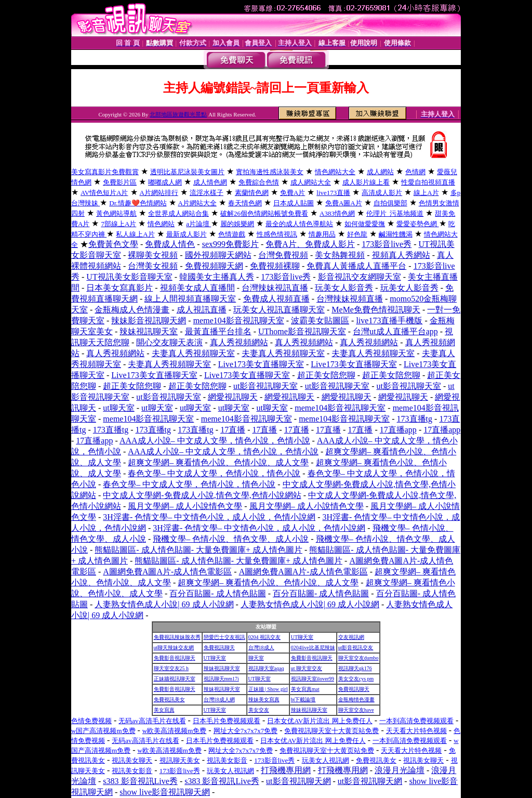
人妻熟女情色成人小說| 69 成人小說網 (164, 604)
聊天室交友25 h (171, 668)
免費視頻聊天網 (214, 266)
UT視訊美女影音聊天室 (129, 277)
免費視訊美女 (169, 699)
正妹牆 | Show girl (268, 689)
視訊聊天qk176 (355, 668)
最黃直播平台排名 (218, 331)
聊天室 (256, 658)
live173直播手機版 (389, 320)
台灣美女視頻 (153, 266)
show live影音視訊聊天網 (165, 792)
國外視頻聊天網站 (218, 255)
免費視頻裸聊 (275, 266)
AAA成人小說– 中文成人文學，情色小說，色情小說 (215, 441)
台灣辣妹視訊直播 (275, 288)
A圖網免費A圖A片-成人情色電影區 (167, 572)
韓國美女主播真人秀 (217, 277)
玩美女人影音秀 (344, 288)
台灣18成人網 (219, 699)
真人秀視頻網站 (239, 342)
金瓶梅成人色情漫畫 (132, 310)
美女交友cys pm (356, 679)
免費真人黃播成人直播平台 (356, 266)
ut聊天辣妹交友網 (174, 647)
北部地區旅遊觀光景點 (178, 114)
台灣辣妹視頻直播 (350, 299)
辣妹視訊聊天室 (149, 331)
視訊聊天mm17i (221, 679)
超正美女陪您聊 (326, 375)
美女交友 (259, 710)
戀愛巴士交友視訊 (224, 637)
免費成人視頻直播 (276, 299)
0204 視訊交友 (265, 637)
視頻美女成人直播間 (197, 288)
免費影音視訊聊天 (175, 658)
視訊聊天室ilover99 (312, 679)
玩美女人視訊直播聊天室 (279, 310)
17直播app (398, 430)
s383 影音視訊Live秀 (140, 781)
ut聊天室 (118, 408)
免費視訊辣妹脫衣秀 (177, 637)
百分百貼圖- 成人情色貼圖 (217, 593)
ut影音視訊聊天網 (298, 781)
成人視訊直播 (202, 310)
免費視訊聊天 (219, 647)
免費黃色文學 (113, 244)
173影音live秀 (387, 244)
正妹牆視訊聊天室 (175, 679)
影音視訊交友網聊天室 (360, 277)
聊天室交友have (356, 710)
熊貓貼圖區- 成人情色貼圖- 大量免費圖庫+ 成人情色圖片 (198, 550)
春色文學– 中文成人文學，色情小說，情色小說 (214, 473)
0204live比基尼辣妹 (313, 647)
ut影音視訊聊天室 (265, 386)
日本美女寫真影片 (119, 288)
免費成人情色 (170, 244)
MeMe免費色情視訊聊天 (376, 310)
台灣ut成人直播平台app (395, 331)
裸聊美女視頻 (153, 255)
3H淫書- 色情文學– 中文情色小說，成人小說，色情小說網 (209, 517)
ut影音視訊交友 (356, 647)
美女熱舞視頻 (340, 255)
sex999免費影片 (230, 244)
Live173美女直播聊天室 (261, 364)
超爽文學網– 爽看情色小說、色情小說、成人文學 (218, 462)
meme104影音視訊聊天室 (239, 320)
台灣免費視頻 (283, 255)
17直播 (233, 430)
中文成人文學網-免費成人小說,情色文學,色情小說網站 (202, 495)
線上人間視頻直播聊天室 (190, 299)
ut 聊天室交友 (307, 668)
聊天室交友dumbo (358, 658)
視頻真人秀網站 (401, 255)
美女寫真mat (305, 689)
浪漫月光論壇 (400, 770)
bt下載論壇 (303, 699)
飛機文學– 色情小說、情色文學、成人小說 (231, 539)
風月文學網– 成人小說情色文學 (185, 506)
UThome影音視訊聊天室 (302, 331)
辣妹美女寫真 (264, 699)
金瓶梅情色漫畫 (356, 699)
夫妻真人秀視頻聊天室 (193, 353)
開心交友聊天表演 (169, 342)
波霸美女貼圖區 (320, 320)
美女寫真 (164, 710)
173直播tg (415, 419)
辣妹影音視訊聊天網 (149, 320)
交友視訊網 (351, 637)
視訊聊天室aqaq (266, 668)
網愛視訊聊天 (233, 397)
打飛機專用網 (286, 770)
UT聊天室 (302, 637)
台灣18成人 (261, 647)
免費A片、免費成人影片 (310, 244)
